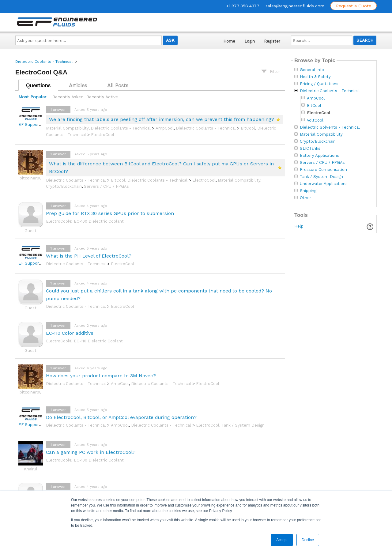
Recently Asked (68, 97)
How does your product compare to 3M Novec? (101, 376)
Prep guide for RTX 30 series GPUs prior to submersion (110, 213)
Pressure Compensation (323, 170)
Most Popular (32, 97)
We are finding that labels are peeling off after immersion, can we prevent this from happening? (162, 119)
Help (299, 226)
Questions (38, 85)
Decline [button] (308, 540)
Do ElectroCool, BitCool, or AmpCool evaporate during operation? (121, 417)
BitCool (248, 128)
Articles (78, 85)
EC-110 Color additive (70, 333)
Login (250, 41)
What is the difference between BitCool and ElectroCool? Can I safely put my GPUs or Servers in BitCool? (161, 168)
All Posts (118, 85)
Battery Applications (319, 156)
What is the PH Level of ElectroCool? (89, 256)
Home (229, 41)
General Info (312, 70)
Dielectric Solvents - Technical (330, 127)
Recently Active (102, 97)
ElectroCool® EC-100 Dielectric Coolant (85, 221)
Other (305, 198)
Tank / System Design (243, 425)
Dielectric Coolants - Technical (44, 62)
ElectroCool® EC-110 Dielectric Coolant (84, 341)
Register (272, 41)
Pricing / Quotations (319, 84)
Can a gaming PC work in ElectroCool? (91, 452)
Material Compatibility (67, 128)
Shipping (308, 191)
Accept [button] (282, 540)
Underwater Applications (324, 184)
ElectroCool (103, 135)
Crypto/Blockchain (64, 186)
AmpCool (165, 128)
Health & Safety (315, 77)
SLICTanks (310, 149)
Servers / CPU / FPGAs (106, 186)
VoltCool (315, 120)
